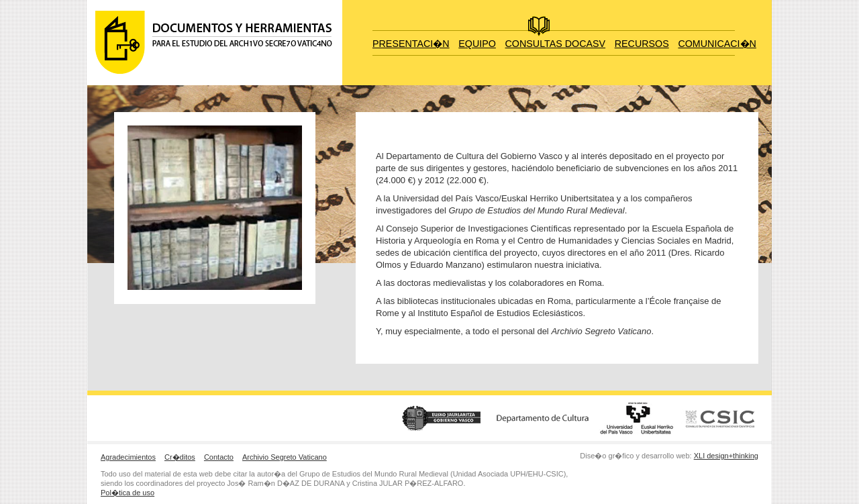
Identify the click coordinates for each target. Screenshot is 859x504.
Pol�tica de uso (128, 493)
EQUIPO (477, 44)
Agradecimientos (128, 457)
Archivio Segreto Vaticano (285, 457)
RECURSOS (642, 44)
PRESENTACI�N (411, 44)
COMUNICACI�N (717, 44)
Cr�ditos (180, 457)
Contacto (219, 457)
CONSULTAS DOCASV (556, 44)
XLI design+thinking (726, 456)
